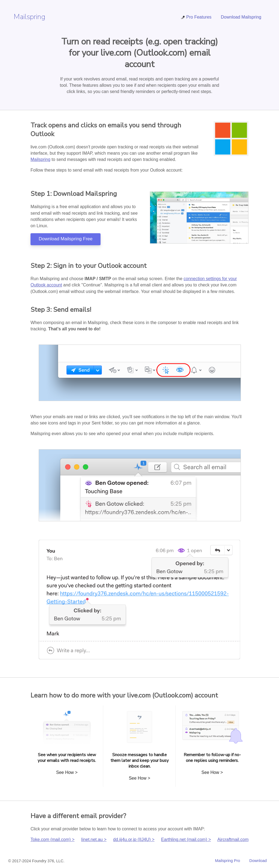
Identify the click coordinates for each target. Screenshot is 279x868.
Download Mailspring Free (66, 239)
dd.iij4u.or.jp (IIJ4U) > (134, 839)
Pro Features (196, 17)
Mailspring (29, 17)
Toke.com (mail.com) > (52, 839)
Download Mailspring (241, 17)
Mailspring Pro (228, 861)
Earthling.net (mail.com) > (186, 839)
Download (258, 861)
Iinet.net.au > (94, 839)
